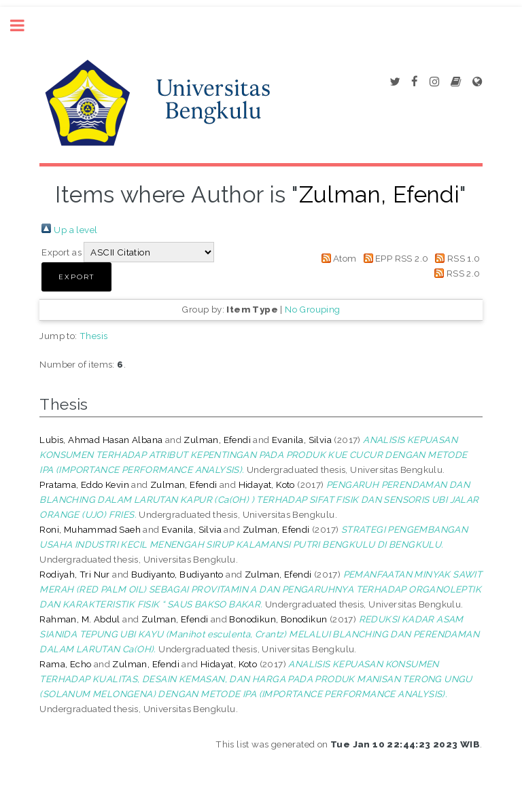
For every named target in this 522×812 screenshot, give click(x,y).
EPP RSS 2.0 (402, 258)
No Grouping (312, 309)
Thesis (93, 336)
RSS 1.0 (464, 258)
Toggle (24, 25)
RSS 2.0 (464, 273)
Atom (345, 258)
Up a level (75, 230)
